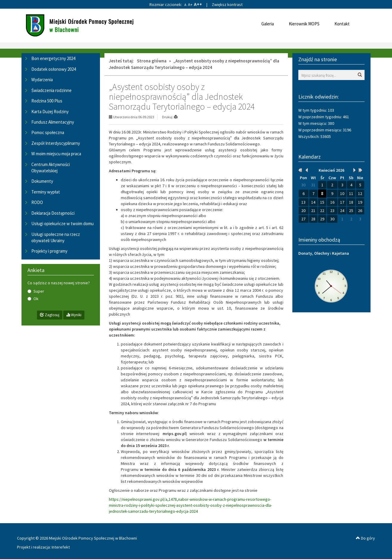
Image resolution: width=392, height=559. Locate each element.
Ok (33, 299)
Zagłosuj (50, 315)
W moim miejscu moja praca (56, 154)
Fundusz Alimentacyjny (53, 122)
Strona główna (152, 61)
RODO (37, 202)
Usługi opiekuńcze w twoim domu (62, 224)
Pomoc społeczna (48, 132)
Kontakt (342, 24)
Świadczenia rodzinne (51, 90)
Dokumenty (42, 181)
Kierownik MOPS (304, 24)
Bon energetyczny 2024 (53, 58)
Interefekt (61, 547)
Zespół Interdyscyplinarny (56, 143)
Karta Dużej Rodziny (50, 112)
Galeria (268, 24)
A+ (190, 4)
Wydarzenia (42, 80)
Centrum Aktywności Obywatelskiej (51, 168)
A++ (198, 4)
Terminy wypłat (46, 192)
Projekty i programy (49, 251)
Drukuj (167, 117)
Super (36, 291)
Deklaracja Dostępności (53, 213)
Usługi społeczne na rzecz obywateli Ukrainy (56, 237)
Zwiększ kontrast (227, 4)
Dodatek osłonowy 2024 (54, 69)
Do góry (365, 538)
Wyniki (74, 315)
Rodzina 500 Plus (47, 101)
